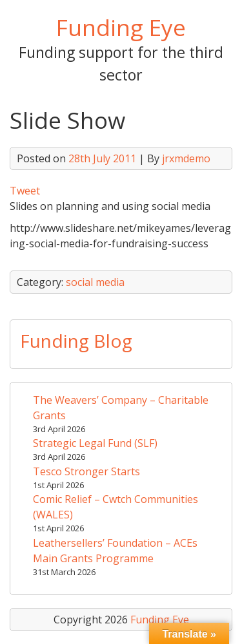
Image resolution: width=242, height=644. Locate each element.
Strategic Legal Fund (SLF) (95, 443)
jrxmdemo (186, 158)
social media (95, 282)
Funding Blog (76, 341)
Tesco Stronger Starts (86, 471)
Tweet (25, 191)
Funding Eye (121, 27)
